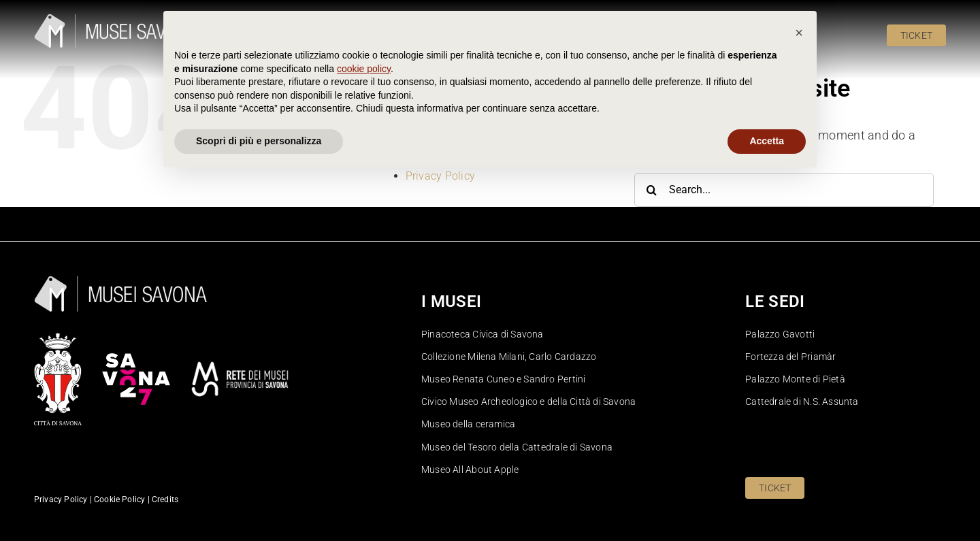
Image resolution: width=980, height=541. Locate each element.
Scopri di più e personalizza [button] (259, 504)
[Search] (651, 190)
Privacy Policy (441, 176)
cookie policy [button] (364, 431)
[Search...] (784, 190)
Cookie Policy (439, 134)
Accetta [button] (767, 504)
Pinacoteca (434, 162)
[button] (799, 395)
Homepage (432, 148)
